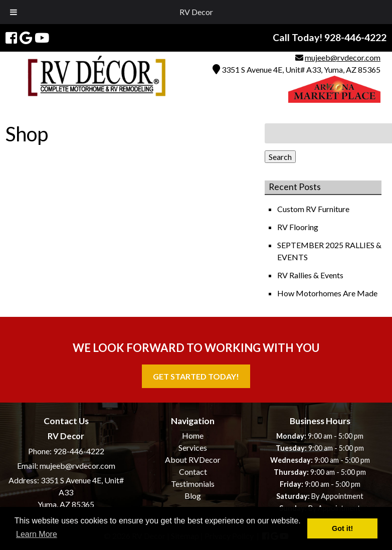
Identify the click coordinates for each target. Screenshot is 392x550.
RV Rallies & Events (311, 275)
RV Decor (196, 12)
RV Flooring (299, 227)
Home (193, 435)
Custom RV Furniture (314, 209)
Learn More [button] (37, 534)
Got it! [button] (342, 528)
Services (193, 447)
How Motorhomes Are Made (328, 293)
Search (280, 157)
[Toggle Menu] (14, 12)
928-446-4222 (79, 451)
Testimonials (193, 484)
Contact (193, 472)
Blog (193, 496)
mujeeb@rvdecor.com (343, 57)
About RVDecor (193, 460)
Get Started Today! (196, 376)
